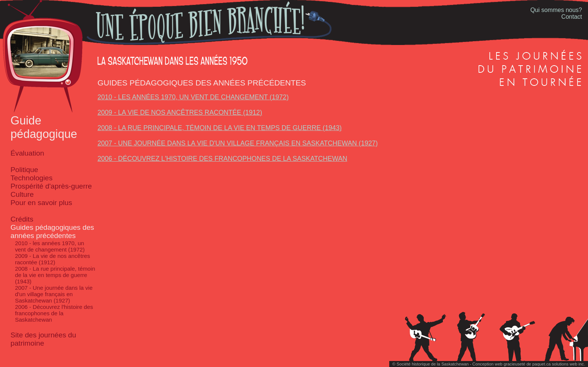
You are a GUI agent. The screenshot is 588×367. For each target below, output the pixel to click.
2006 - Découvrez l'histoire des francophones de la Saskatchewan (54, 313)
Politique (24, 170)
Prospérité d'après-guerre (51, 186)
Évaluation (27, 153)
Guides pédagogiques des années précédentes (52, 231)
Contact (572, 17)
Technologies (31, 178)
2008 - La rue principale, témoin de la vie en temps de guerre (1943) (55, 275)
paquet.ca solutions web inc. (559, 364)
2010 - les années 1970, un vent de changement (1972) (50, 246)
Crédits (22, 219)
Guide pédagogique (44, 127)
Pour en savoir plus (41, 203)
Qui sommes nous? (556, 10)
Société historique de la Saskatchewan (432, 364)
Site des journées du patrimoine (43, 339)
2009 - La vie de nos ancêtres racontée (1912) (52, 259)
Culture (22, 194)
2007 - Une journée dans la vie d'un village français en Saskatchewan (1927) (54, 294)
